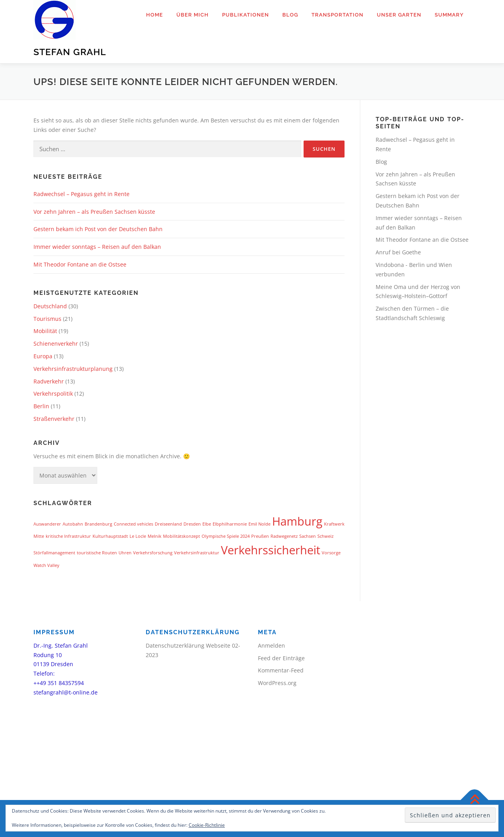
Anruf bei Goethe (398, 252)
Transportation (337, 15)
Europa (43, 356)
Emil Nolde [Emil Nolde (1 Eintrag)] (259, 524)
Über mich (193, 15)
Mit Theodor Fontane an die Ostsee (80, 264)
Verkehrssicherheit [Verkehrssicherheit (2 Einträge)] (271, 550)
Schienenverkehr (56, 344)
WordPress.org (277, 683)
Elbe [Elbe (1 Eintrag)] (207, 524)
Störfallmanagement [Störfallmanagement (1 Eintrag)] (54, 553)
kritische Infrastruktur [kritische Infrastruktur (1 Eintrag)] (68, 536)
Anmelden (271, 645)
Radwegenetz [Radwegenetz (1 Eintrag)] (284, 536)
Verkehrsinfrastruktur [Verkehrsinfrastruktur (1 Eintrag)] (197, 553)
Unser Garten (399, 15)
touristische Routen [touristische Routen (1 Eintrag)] (97, 553)
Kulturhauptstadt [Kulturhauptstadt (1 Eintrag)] (110, 536)
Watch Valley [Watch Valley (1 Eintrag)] (46, 565)
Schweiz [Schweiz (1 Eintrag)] (325, 536)
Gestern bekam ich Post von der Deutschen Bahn (98, 229)
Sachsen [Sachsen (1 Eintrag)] (308, 536)
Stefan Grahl (70, 52)
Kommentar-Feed (281, 670)
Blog (290, 15)
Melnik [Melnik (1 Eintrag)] (155, 536)
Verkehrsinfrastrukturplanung (73, 369)
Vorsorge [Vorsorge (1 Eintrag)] (331, 553)
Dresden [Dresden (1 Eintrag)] (192, 524)
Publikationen (246, 15)
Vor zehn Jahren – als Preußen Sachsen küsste (94, 212)
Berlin (41, 406)
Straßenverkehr (54, 419)
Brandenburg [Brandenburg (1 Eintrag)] (98, 524)
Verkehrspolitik (53, 394)
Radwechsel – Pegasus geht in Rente (82, 194)
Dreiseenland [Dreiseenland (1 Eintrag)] (168, 524)
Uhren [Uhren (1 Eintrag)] (125, 553)
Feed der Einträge (281, 658)
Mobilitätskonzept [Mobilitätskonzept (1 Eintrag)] (182, 536)
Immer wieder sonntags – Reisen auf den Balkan (97, 247)
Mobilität (45, 331)
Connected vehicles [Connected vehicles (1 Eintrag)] (133, 524)
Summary (449, 15)
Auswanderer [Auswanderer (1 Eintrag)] (47, 524)
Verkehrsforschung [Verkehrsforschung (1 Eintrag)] (153, 553)
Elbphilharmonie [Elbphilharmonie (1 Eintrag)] (230, 524)
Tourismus (47, 319)
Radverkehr (49, 381)
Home (155, 15)
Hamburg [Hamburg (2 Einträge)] (297, 521)
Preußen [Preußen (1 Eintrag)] (260, 536)
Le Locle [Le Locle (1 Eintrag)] (138, 536)
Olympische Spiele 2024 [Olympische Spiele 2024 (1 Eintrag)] (226, 536)
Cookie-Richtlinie (207, 825)
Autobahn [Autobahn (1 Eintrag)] (73, 524)
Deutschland (50, 306)
